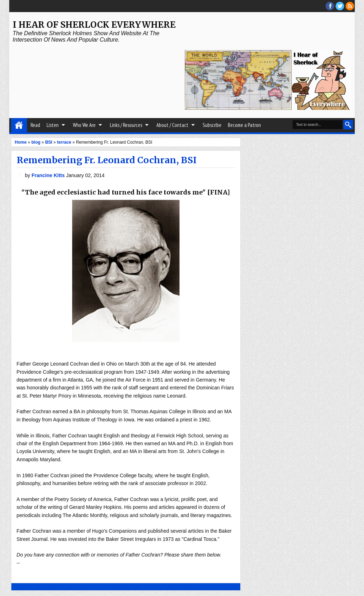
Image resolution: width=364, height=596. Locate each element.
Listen (53, 125)
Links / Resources (126, 125)
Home (19, 125)
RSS (350, 6)
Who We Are (84, 125)
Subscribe (212, 125)
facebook (330, 6)
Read (35, 125)
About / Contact (172, 125)
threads (340, 6)
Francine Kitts (49, 175)
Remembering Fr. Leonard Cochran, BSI (107, 160)
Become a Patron (244, 125)
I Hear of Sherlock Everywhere (94, 25)
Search (348, 125)
